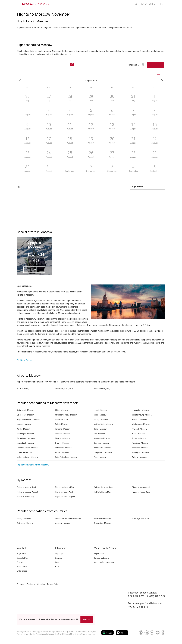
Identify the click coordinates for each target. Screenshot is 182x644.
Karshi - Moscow (23, 429)
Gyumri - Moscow (62, 443)
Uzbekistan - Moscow (102, 518)
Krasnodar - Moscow (140, 410)
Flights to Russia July (25, 497)
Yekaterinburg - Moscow (142, 415)
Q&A (57, 567)
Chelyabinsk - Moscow (103, 452)
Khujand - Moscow (139, 429)
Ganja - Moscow (100, 429)
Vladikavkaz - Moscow (141, 424)
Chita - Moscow (62, 410)
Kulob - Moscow (138, 434)
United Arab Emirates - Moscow (68, 518)
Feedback (31, 584)
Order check (22, 571)
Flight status (22, 567)
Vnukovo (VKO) (23, 388)
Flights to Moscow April (26, 487)
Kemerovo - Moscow (64, 448)
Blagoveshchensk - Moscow (28, 420)
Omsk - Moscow (62, 420)
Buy (34, 270)
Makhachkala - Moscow (103, 424)
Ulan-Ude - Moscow (102, 443)
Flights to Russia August (65, 497)
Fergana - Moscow (63, 429)
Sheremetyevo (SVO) (64, 388)
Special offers (23, 558)
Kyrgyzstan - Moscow (102, 523)
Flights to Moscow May (65, 487)
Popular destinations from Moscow (33, 465)
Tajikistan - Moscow (25, 523)
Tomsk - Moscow (139, 438)
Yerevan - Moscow (63, 434)
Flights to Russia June (141, 492)
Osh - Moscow (99, 434)
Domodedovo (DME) (102, 388)
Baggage (59, 554)
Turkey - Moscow (24, 518)
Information (61, 548)
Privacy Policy (53, 584)
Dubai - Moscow (62, 424)
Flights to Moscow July (141, 487)
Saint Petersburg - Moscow (66, 457)
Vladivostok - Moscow (103, 448)
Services (59, 558)
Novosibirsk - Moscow (26, 443)
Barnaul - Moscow (139, 420)
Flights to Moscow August (27, 492)
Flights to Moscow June (103, 487)
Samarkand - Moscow (26, 438)
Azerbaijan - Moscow (141, 518)
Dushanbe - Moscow (102, 438)
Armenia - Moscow (63, 523)
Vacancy (59, 562)
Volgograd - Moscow (140, 452)
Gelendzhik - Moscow (26, 415)
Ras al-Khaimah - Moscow (27, 448)
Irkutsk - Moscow (101, 410)
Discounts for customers (104, 562)
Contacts (21, 584)
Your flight (22, 548)
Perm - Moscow (100, 457)
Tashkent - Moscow (140, 448)
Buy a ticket (22, 554)
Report (87, 619)
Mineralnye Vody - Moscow (66, 415)
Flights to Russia (24, 360)
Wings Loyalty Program (105, 548)
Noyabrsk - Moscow (140, 443)
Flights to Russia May (102, 492)
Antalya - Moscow (139, 457)
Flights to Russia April (64, 492)
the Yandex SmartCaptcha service (45, 634)
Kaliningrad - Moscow (26, 410)
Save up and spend (101, 558)
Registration (99, 554)
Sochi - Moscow (100, 415)
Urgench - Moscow (24, 452)
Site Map (41, 584)
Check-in (20, 562)
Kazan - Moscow (62, 452)
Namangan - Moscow (26, 434)
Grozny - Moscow (101, 420)
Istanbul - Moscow (24, 424)
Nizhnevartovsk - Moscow (27, 457)
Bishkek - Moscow (63, 438)
